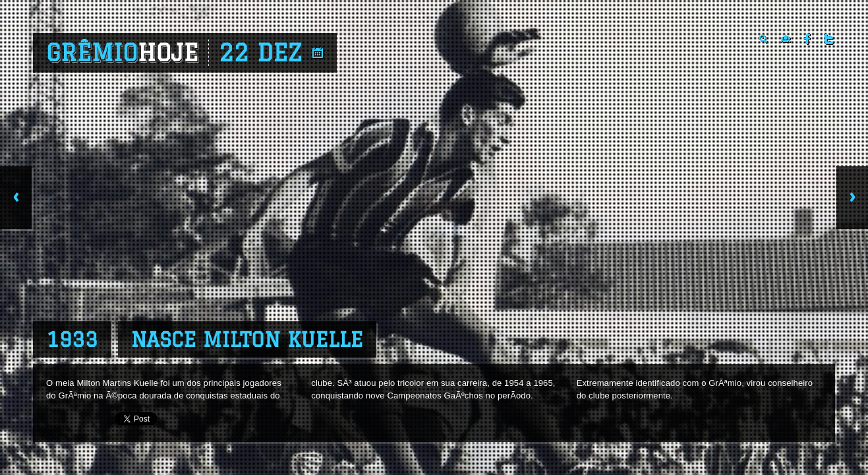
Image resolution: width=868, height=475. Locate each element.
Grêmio (122, 53)
